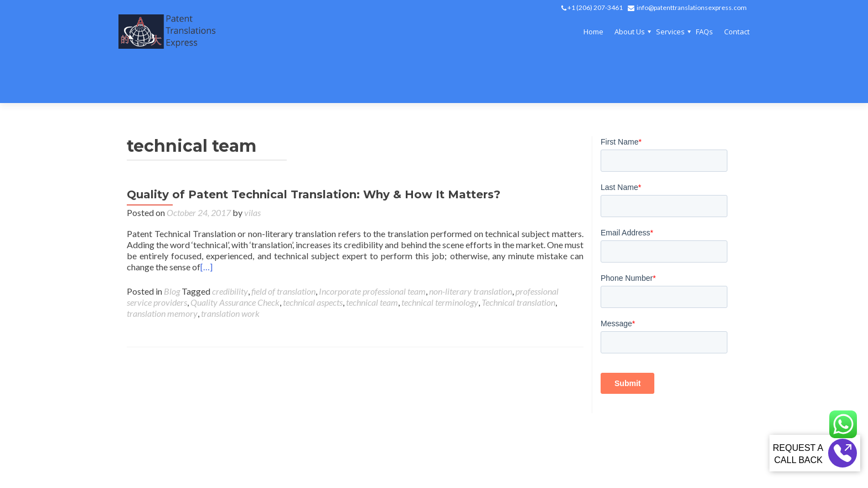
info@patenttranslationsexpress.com (692, 7)
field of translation (283, 251)
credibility (230, 251)
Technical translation (518, 262)
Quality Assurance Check (235, 262)
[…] (206, 226)
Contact (737, 32)
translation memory (162, 273)
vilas (252, 172)
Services (670, 32)
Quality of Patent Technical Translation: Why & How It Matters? (314, 154)
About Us (630, 32)
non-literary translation (471, 251)
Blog (172, 251)
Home (593, 32)
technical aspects (313, 262)
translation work (230, 273)
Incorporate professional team (372, 251)
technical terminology (440, 262)
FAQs (704, 32)
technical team (372, 262)
